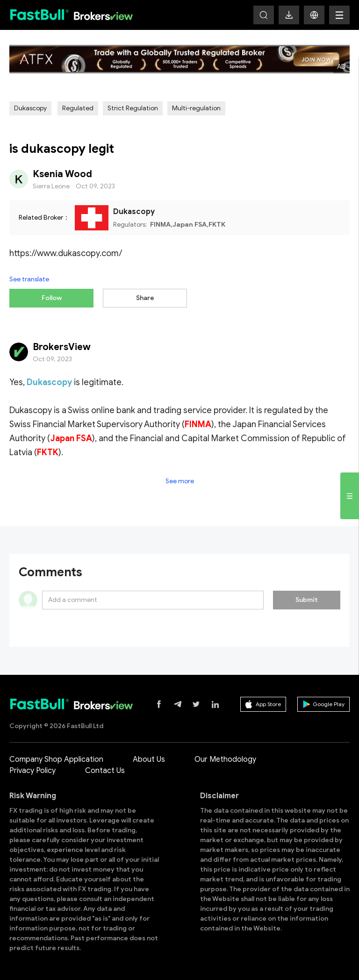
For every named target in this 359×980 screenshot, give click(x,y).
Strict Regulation (133, 108)
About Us (149, 759)
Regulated (78, 108)
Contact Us (105, 771)
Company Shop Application (56, 759)
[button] (314, 15)
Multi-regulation (196, 108)
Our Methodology (225, 759)
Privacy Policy (32, 771)
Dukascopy (30, 108)
